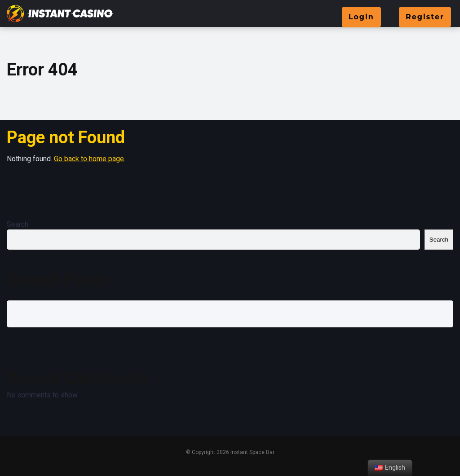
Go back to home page (89, 159)
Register (425, 17)
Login (361, 17)
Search (18, 224)
